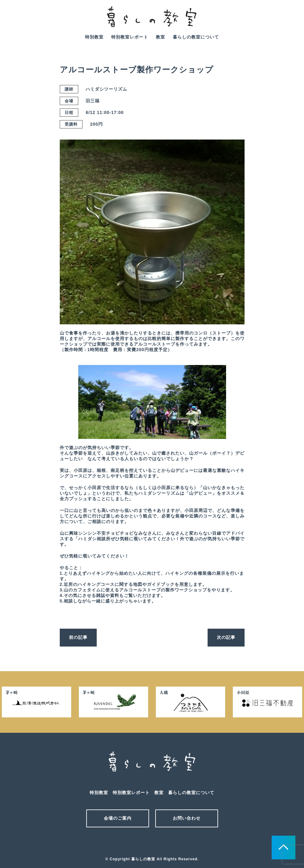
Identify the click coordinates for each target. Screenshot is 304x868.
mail (273, 21)
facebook (290, 21)
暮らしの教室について (196, 37)
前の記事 (78, 637)
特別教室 (94, 37)
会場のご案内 (118, 818)
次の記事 (226, 637)
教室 (160, 37)
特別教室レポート (130, 37)
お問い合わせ (187, 818)
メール (141, 843)
